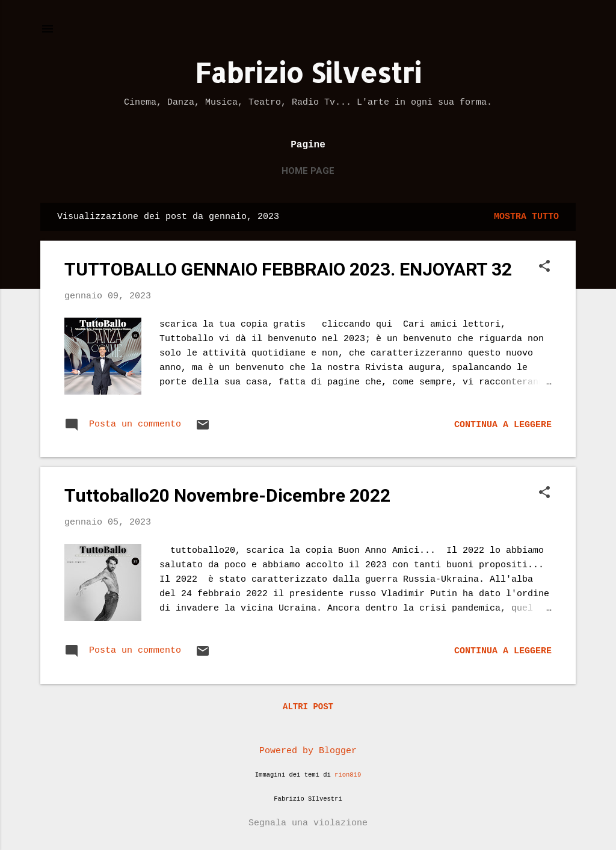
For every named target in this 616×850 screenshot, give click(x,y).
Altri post (308, 707)
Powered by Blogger (308, 751)
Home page (308, 171)
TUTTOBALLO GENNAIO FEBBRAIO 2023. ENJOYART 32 (288, 269)
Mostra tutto (526, 217)
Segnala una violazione (308, 823)
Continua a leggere (503, 425)
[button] (544, 267)
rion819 (348, 775)
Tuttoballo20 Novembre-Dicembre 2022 (227, 495)
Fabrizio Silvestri (308, 72)
